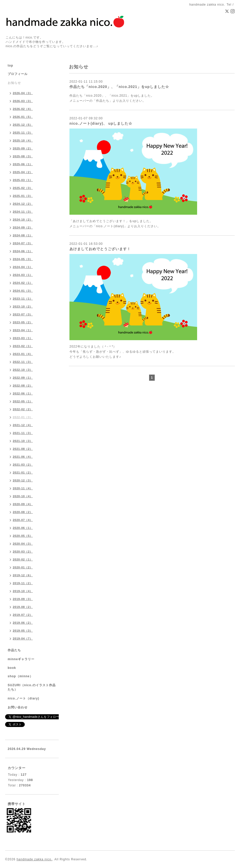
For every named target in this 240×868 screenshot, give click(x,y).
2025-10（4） (23, 141)
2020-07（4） (23, 520)
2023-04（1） (23, 330)
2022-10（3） (23, 370)
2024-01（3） (23, 291)
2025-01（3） (23, 196)
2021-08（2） (23, 449)
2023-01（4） (23, 354)
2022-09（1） (23, 378)
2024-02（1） (23, 283)
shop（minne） (20, 676)
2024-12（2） (23, 204)
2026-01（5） (23, 117)
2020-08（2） (23, 512)
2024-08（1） (23, 235)
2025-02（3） (23, 188)
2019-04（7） (23, 639)
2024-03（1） (23, 275)
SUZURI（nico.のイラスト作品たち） (32, 687)
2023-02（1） (23, 346)
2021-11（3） (23, 433)
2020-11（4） (23, 488)
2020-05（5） (23, 536)
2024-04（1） (23, 267)
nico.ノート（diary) (23, 698)
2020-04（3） (23, 544)
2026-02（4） (23, 109)
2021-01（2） (23, 473)
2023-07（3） (23, 314)
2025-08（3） (23, 156)
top (10, 66)
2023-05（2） (23, 322)
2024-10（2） (23, 220)
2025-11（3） (23, 133)
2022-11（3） (23, 362)
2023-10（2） (23, 307)
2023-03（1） (23, 338)
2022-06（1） (23, 393)
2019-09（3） (23, 599)
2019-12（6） (23, 575)
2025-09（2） (23, 148)
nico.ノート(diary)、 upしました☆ (101, 123)
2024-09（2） (23, 227)
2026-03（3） (23, 101)
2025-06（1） (23, 164)
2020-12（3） (23, 480)
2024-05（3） (23, 259)
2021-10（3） (23, 441)
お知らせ (14, 83)
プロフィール (18, 74)
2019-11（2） (23, 583)
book (12, 668)
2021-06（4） (23, 457)
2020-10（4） (23, 496)
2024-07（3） (23, 243)
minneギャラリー (21, 659)
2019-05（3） (23, 631)
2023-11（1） (23, 299)
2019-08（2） (23, 607)
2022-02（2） (23, 409)
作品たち (14, 650)
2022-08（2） (23, 386)
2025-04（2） (23, 172)
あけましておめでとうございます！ (100, 249)
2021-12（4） (23, 425)
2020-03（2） (23, 552)
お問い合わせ (18, 707)
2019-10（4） (23, 591)
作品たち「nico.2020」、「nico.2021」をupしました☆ (119, 87)
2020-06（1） (23, 528)
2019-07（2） (23, 615)
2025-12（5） (23, 125)
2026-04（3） (23, 93)
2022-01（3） (23, 417)
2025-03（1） (23, 180)
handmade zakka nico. (34, 859)
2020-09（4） (23, 504)
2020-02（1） (23, 559)
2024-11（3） (23, 212)
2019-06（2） (23, 623)
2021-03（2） (23, 465)
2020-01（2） (23, 567)
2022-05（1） (23, 401)
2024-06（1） (23, 251)
